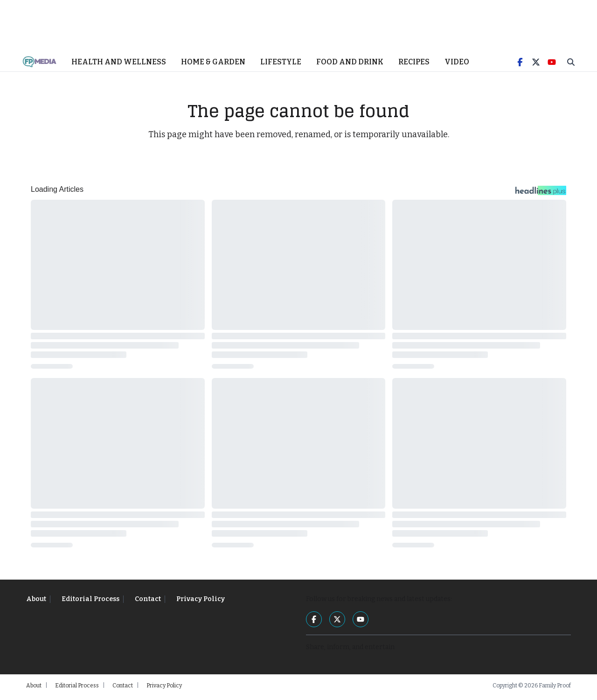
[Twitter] (536, 65)
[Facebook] (520, 65)
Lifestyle (281, 65)
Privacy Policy (201, 602)
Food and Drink (350, 65)
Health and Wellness (119, 65)
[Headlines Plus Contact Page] (541, 196)
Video (457, 65)
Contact (148, 602)
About (36, 602)
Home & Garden (213, 65)
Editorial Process (90, 602)
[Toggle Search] (571, 65)
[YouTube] (552, 65)
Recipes (414, 65)
